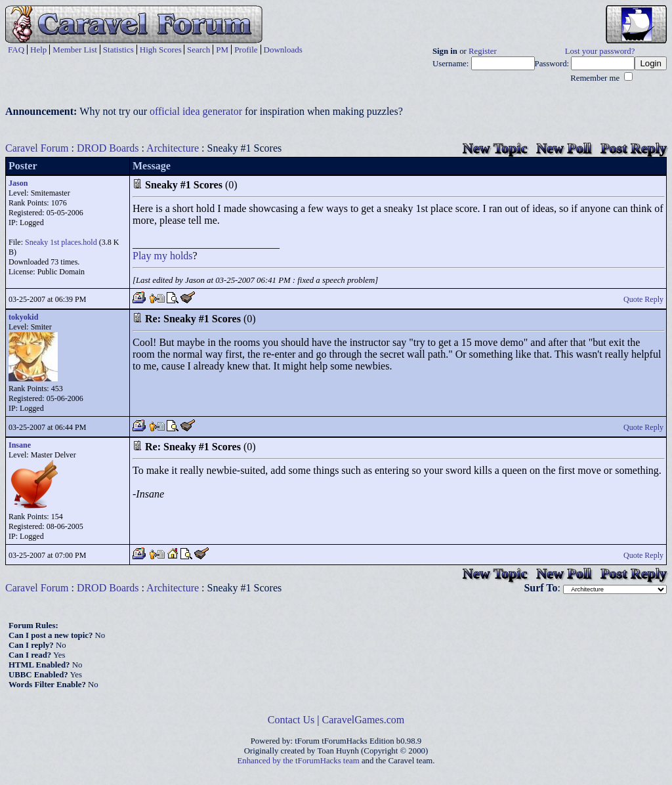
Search (199, 50)
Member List (75, 50)
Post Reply (634, 148)
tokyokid (23, 317)
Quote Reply (643, 299)
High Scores (161, 50)
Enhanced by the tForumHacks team (299, 761)
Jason (18, 183)
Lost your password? (600, 51)
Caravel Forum (37, 148)
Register (483, 51)
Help (38, 50)
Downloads (283, 50)
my (160, 256)
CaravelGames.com (364, 720)
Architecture (173, 148)
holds (181, 256)
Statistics (118, 50)
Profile (246, 50)
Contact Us (291, 720)
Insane (20, 445)
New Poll (564, 148)
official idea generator (196, 111)
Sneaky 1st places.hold (61, 242)
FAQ (16, 50)
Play (142, 256)
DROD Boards (108, 148)
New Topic (495, 148)
